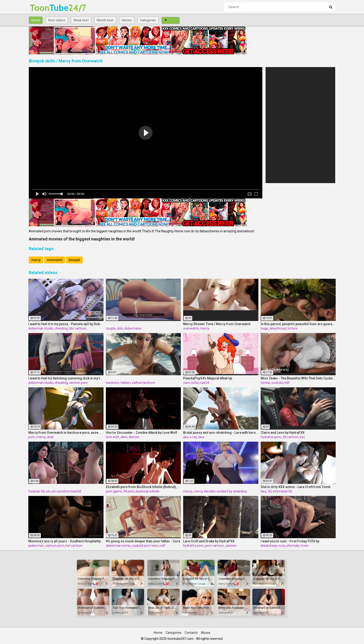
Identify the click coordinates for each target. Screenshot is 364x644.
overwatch (55, 260)
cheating (61, 328)
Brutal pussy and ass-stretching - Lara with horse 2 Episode (221, 433)
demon (134, 437)
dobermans (133, 328)
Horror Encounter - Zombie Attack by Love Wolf (141, 433)
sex (302, 437)
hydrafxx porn (271, 437)
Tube (42, 8)
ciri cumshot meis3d (66, 491)
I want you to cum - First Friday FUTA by (290, 541)
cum (186, 383)
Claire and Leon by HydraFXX (283, 433)
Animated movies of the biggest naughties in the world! (82, 239)
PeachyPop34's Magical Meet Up (208, 378)
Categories (148, 20)
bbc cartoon (78, 328)
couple (111, 328)
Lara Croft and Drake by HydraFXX (209, 541)
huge (264, 328)
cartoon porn (78, 383)
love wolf (112, 437)
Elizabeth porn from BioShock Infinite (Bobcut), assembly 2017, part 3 (143, 487)
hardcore (112, 383)
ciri (48, 491)
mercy (36, 260)
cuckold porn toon (145, 546)
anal (50, 437)
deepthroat (278, 328)
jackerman (36, 546)
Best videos (57, 20)
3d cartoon (290, 437)
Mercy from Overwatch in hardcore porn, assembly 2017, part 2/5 (66, 433)
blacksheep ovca (273, 546)
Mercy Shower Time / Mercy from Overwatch (217, 324)
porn (32, 437)
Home (36, 20)
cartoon (231, 546)
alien (124, 437)
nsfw (195, 383)
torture (292, 328)
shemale (293, 546)
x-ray (193, 437)
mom (305, 546)
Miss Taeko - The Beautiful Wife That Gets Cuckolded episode (298, 378)
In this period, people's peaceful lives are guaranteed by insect (298, 324)
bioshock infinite (148, 491)
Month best (105, 20)
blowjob (74, 260)
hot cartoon (74, 546)
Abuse (206, 633)
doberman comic (118, 546)
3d (270, 491)
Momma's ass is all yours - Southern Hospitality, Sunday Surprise (66, 541)
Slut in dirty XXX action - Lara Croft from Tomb (296, 487)
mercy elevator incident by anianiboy (221, 491)
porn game (114, 491)
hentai (265, 383)
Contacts (191, 633)
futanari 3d (36, 491)
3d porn (129, 491)
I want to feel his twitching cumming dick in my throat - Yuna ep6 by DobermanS (66, 378)
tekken (125, 383)
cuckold (277, 383)
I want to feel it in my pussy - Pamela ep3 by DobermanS (66, 324)
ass (186, 437)
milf (287, 383)
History (127, 20)
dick (120, 328)
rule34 (205, 383)
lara (201, 437)
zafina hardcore (143, 383)
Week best (81, 20)
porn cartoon (214, 546)
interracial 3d (282, 491)
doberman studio (41, 328)
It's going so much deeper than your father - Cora (143, 541)
